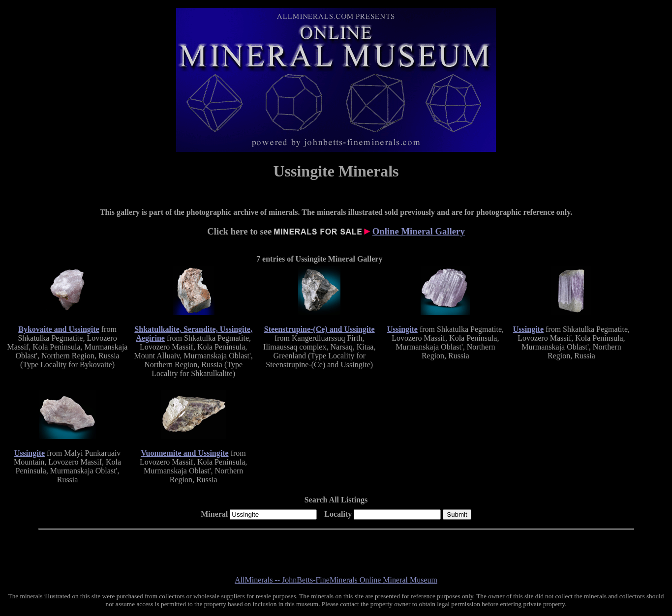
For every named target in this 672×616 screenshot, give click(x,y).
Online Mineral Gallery (419, 231)
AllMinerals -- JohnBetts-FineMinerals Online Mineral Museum (336, 580)
